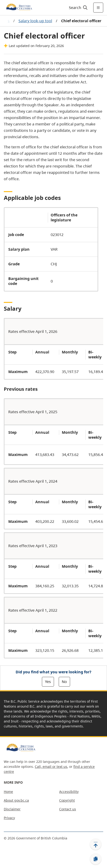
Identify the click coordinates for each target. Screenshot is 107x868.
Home (8, 792)
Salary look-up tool (35, 21)
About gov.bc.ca (16, 800)
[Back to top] (96, 844)
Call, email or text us (51, 767)
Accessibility (69, 792)
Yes (48, 682)
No (64, 682)
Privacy (9, 818)
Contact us (68, 809)
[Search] (78, 8)
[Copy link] (96, 859)
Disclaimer (12, 809)
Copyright (67, 800)
